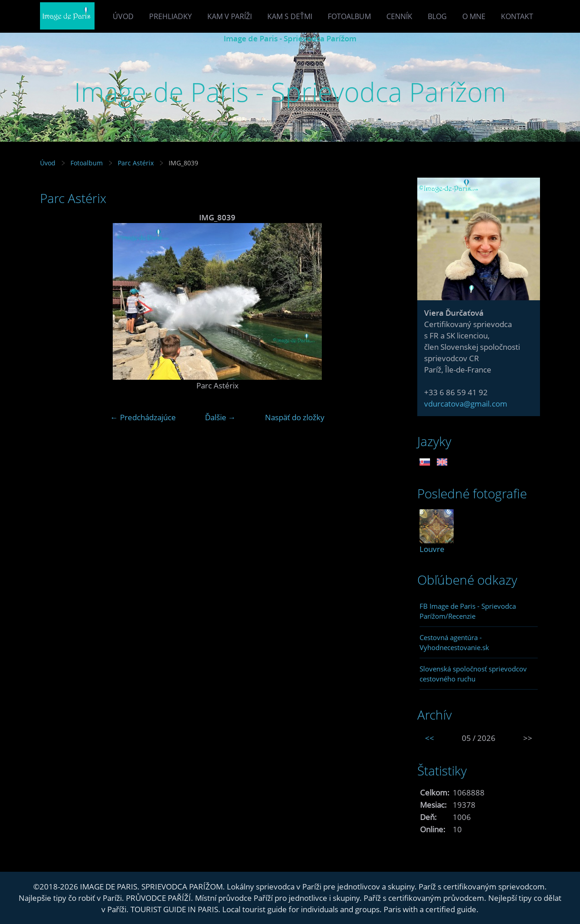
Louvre (432, 549)
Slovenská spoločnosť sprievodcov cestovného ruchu (473, 674)
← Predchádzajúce (143, 417)
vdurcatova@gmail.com (466, 404)
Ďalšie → (220, 417)
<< (430, 738)
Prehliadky (170, 16)
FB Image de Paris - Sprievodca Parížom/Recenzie (468, 611)
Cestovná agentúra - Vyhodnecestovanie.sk (454, 642)
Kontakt (517, 16)
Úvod (123, 16)
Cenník (399, 16)
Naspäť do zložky (295, 417)
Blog (437, 16)
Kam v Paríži (230, 16)
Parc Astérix (136, 163)
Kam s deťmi (290, 16)
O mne (474, 16)
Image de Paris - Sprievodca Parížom (290, 38)
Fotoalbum (349, 16)
